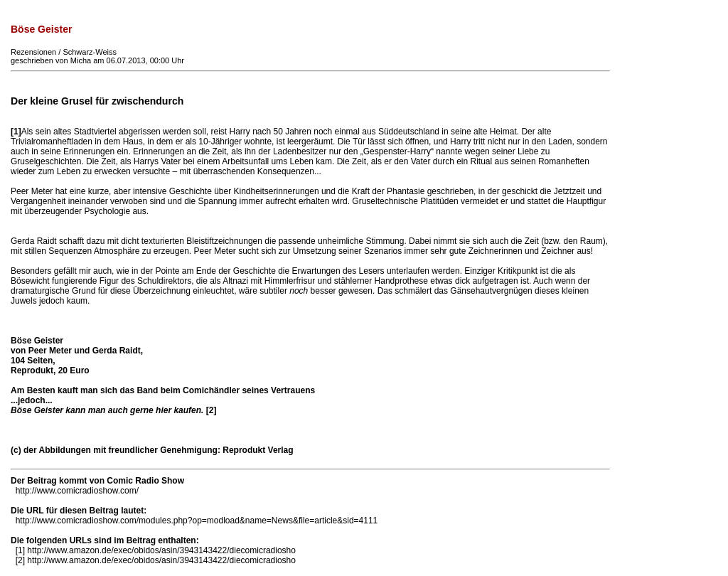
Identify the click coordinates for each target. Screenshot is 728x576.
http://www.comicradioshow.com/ (77, 491)
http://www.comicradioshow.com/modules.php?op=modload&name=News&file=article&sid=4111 (197, 521)
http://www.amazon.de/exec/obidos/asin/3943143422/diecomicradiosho (161, 550)
